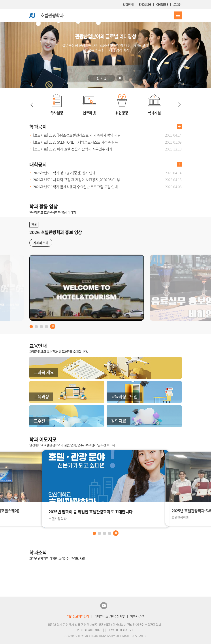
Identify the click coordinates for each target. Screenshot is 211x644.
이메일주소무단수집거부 (110, 616)
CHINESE (162, 4)
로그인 (177, 4)
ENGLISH (145, 4)
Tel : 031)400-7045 (89, 630)
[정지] (124, 77)
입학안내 (128, 4)
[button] (96, 77)
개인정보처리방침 (78, 616)
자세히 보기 (41, 243)
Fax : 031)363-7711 (122, 630)
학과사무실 (137, 616)
